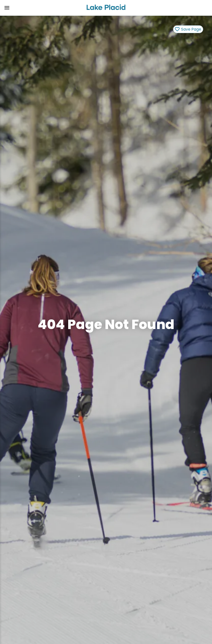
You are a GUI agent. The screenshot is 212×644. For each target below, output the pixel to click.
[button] (41, 8)
